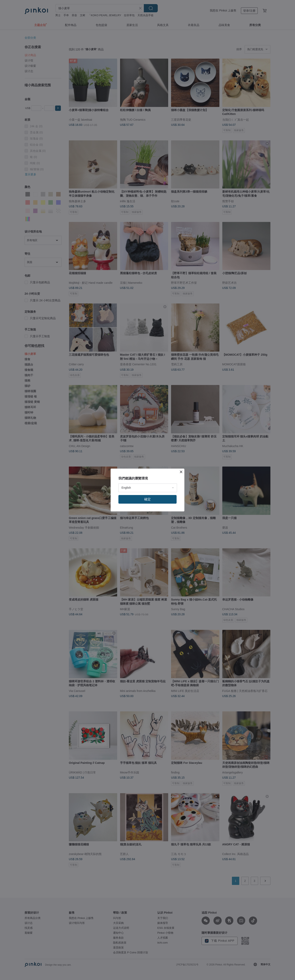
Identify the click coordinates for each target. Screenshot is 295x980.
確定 (147, 499)
